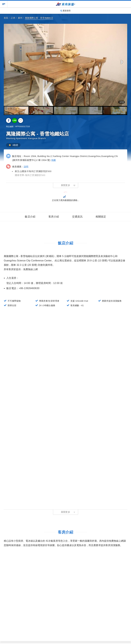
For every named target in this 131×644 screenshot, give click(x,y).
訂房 (13, 18)
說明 (26, 167)
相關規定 (101, 217)
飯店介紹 (30, 217)
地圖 (54, 160)
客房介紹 (54, 217)
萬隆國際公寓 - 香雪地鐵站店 (39, 18)
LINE (14, 120)
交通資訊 (77, 217)
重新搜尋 (66, 11)
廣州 (20, 18)
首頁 (6, 18)
